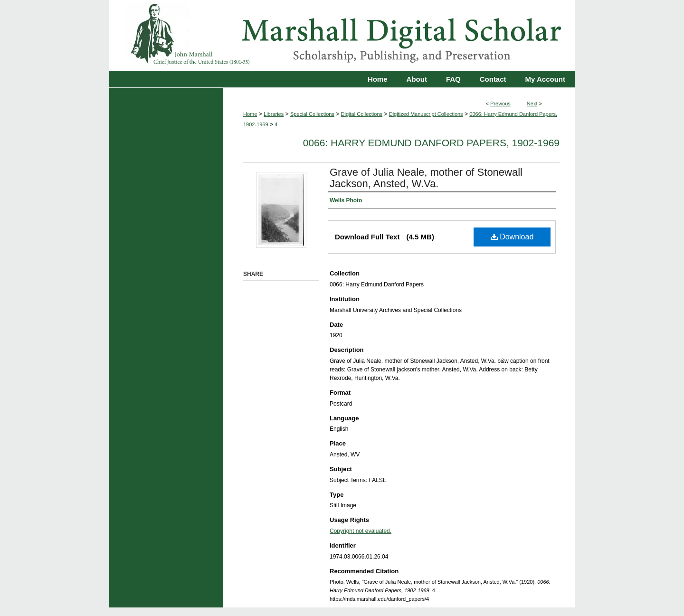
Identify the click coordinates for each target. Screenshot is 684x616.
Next (532, 104)
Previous (500, 104)
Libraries (274, 114)
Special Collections (312, 114)
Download (512, 237)
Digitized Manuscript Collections (426, 114)
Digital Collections (362, 114)
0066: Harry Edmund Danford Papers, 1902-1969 (431, 143)
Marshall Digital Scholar (342, 35)
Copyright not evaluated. (361, 531)
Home (250, 114)
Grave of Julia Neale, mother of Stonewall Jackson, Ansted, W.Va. (426, 178)
